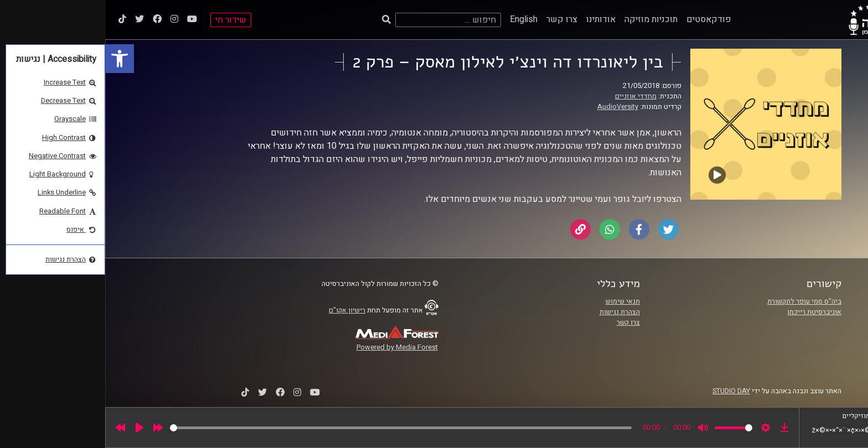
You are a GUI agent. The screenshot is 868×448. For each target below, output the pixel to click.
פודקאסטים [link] (604, 19)
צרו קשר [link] (457, 19)
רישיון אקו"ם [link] (242, 310)
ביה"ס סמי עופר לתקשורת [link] (699, 301)
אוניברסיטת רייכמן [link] (709, 312)
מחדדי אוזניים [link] (531, 96)
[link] (14, 59)
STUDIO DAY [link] (626, 391)
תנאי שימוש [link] (518, 301)
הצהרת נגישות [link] (515, 312)
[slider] (296, 428)
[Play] (34, 428)
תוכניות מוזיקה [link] (546, 19)
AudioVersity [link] (513, 107)
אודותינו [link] (496, 19)
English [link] (418, 19)
